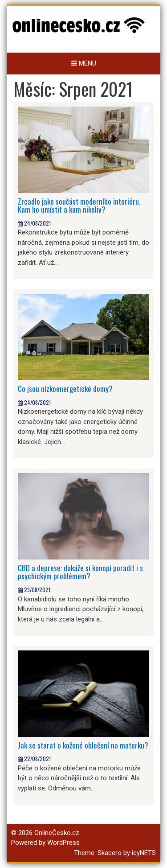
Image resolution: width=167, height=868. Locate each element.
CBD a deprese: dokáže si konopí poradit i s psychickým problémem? (80, 572)
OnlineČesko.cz (57, 833)
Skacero (110, 853)
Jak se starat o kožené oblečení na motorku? (83, 745)
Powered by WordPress (45, 843)
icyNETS (144, 853)
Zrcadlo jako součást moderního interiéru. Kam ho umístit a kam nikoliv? (79, 206)
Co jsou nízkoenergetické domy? (65, 389)
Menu (84, 63)
